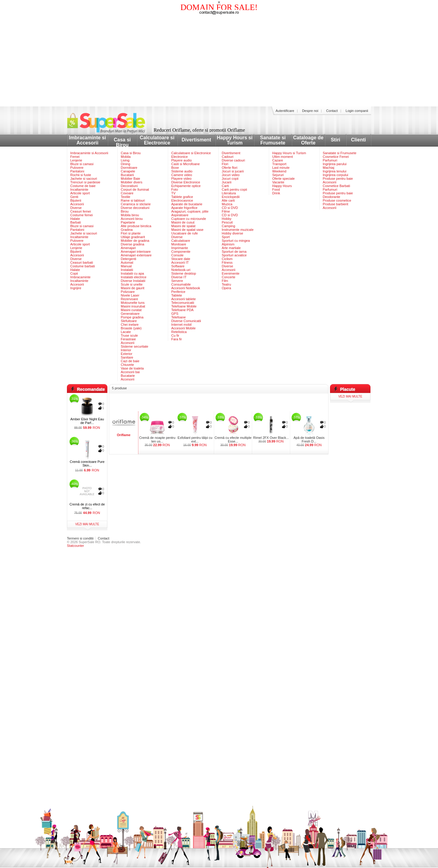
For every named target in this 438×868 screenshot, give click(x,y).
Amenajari (128, 248)
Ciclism (227, 259)
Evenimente (231, 273)
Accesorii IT (180, 262)
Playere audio (181, 160)
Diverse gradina (132, 244)
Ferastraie (128, 339)
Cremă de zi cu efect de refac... (87, 506)
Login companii (357, 111)
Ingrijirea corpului (335, 175)
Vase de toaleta (132, 368)
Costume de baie (83, 186)
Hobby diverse (232, 233)
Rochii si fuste (81, 175)
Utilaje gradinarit (133, 237)
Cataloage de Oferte (308, 140)
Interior (126, 350)
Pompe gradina (132, 317)
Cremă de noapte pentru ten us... (157, 439)
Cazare (278, 160)
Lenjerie (76, 160)
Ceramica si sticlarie (136, 204)
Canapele (128, 171)
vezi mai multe (87, 524)
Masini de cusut (183, 222)
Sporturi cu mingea (236, 241)
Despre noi (310, 111)
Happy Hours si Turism (235, 140)
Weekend (279, 171)
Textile (125, 197)
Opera (226, 288)
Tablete (177, 295)
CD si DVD (230, 208)
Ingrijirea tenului (335, 171)
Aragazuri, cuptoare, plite (190, 211)
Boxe (175, 168)
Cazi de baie (130, 361)
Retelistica (179, 332)
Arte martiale (231, 248)
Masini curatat (131, 310)
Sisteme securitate (134, 346)
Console (177, 255)
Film (225, 281)
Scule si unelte (132, 284)
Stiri (335, 140)
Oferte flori (229, 168)
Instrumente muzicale (238, 230)
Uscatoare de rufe (184, 233)
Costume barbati (83, 266)
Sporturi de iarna (234, 252)
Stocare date (181, 259)
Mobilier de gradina (135, 241)
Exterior (127, 354)
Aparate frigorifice (184, 208)
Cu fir (175, 335)
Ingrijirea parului (335, 164)
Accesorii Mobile (183, 328)
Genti (74, 197)
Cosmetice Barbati (336, 186)
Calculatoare (181, 241)
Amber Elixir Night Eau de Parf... (87, 421)
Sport (226, 237)
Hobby (227, 219)
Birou (125, 211)
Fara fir (177, 339)
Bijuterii (76, 200)
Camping (228, 226)
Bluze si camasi (82, 164)
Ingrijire (76, 288)
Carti (225, 186)
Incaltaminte (79, 189)
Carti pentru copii (234, 189)
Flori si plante (131, 233)
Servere (177, 281)
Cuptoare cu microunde (189, 219)
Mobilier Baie (130, 179)
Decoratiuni (129, 186)
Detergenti (129, 259)
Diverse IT (179, 277)
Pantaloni (77, 171)
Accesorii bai (130, 372)
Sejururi (278, 175)
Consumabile (181, 284)
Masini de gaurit (133, 288)
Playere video (181, 179)
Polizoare (128, 292)
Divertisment (196, 140)
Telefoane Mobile (184, 306)
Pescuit (227, 222)
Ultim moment (283, 157)
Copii (74, 273)
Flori (225, 164)
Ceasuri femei (81, 211)
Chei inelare (130, 325)
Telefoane (179, 317)
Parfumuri (330, 160)
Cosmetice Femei (336, 157)
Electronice (179, 157)
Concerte (229, 277)
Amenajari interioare (136, 252)
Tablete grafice (182, 197)
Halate (75, 219)
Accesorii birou (132, 219)
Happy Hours (282, 186)
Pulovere (77, 168)
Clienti (358, 140)
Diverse (76, 208)
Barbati (76, 222)
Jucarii (227, 182)
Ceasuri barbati (82, 262)
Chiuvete (127, 365)
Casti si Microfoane (186, 164)
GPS (175, 314)
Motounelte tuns (133, 303)
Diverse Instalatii (133, 281)
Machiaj (328, 168)
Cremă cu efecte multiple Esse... (233, 439)
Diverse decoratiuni (135, 208)
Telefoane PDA (182, 310)
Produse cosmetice (337, 200)
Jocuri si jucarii (233, 171)
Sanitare (127, 357)
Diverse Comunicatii (186, 321)
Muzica (227, 204)
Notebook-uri (181, 270)
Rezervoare (129, 299)
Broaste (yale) (131, 328)
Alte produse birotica (136, 226)
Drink (276, 193)
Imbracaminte (80, 277)
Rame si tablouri (133, 200)
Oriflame (124, 435)
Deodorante (332, 197)
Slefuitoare (129, 321)
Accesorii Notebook (186, 288)
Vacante (278, 182)
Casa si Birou (122, 142)
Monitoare (179, 244)
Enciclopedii (231, 197)
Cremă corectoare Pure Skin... (87, 464)
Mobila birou (130, 215)
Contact (332, 111)
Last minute (281, 168)
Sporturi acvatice (234, 255)
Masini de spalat (183, 226)
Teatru (226, 284)
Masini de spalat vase (187, 230)
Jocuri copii (230, 179)
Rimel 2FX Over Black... (271, 438)
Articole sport (80, 193)
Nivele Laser (130, 295)
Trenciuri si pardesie (85, 182)
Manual (126, 266)
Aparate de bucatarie (187, 204)
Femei (75, 157)
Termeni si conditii (80, 538)
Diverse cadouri (233, 160)
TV (173, 193)
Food (276, 189)
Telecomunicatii (183, 303)
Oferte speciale (283, 179)
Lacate (126, 332)
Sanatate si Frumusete (273, 140)
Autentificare (285, 111)
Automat (127, 262)
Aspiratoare (180, 215)
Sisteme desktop (184, 273)
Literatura (229, 193)
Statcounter (75, 546)
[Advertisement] (219, 61)
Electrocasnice (182, 200)
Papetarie (128, 222)
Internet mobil (181, 325)
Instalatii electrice (134, 277)
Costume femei (82, 215)
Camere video (182, 175)
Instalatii (127, 270)
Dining (125, 164)
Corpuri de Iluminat (135, 189)
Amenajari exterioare (136, 255)
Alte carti (228, 200)
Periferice (178, 292)
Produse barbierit (335, 204)
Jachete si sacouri (84, 179)
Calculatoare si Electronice (157, 140)
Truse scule (129, 335)
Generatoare (130, 314)
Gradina (127, 230)
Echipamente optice (186, 186)
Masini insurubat (133, 306)
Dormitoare (129, 168)
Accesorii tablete (184, 299)
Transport (279, 164)
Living (125, 160)
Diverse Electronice (186, 182)
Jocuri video (231, 175)
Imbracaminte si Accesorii (88, 140)
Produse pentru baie (338, 179)
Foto (175, 189)
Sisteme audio (182, 171)
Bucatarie (128, 376)
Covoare (127, 193)
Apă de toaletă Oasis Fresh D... (309, 439)
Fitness (227, 262)
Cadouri (228, 157)
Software (178, 266)
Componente (181, 252)
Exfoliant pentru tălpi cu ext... (195, 439)
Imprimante (180, 248)
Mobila (126, 157)
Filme (226, 211)
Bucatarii (127, 175)
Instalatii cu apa (132, 273)
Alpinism (228, 244)
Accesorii (77, 204)
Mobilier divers (132, 182)
